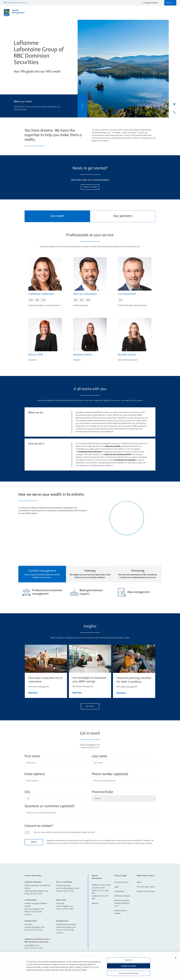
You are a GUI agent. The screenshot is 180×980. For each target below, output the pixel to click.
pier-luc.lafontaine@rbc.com (68, 888)
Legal (117, 887)
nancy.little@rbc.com (65, 906)
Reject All (129, 960)
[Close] (176, 958)
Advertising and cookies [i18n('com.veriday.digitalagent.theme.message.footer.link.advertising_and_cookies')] (121, 912)
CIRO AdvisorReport (122, 896)
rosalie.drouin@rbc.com (66, 927)
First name (32, 756)
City (27, 792)
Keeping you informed (146, 891)
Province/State (103, 792)
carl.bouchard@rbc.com (34, 909)
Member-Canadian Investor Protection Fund (122, 903)
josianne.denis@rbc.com (35, 927)
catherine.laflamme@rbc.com (37, 891)
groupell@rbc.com (32, 945)
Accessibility (119, 891)
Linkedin (28, 914)
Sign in (139, 882)
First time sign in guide (146, 887)
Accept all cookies (129, 966)
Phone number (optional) (110, 774)
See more (90, 706)
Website (95, 903)
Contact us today (90, 187)
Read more (33, 692)
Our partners (123, 216)
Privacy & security (122, 882)
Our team (57, 216)
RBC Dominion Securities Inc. (16, 3)
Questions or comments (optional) (50, 806)
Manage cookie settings (129, 973)
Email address (35, 774)
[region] (90, 966)
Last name (99, 756)
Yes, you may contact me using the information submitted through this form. (65, 832)
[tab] (42, 574)
